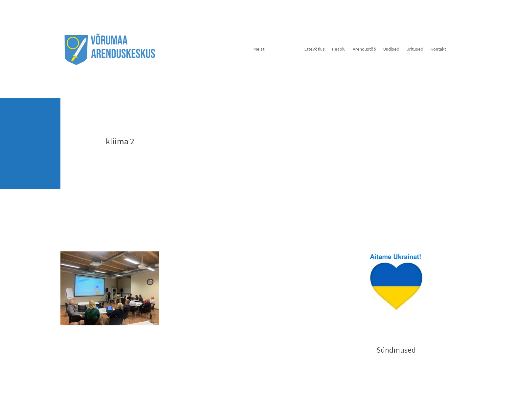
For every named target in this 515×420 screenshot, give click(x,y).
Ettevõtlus (315, 49)
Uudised (391, 49)
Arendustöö (364, 49)
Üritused (415, 49)
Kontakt (438, 49)
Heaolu (339, 49)
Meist (259, 49)
